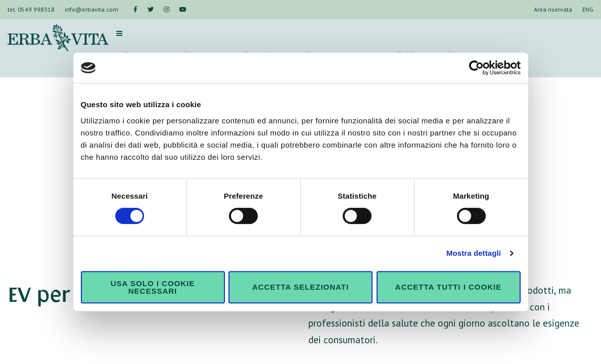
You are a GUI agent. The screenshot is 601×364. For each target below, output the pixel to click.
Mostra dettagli (474, 253)
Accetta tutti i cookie (448, 287)
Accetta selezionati (300, 287)
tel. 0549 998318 (31, 9)
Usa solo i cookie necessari (153, 287)
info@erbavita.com (91, 9)
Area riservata (553, 9)
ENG (588, 9)
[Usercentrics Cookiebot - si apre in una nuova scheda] (476, 68)
